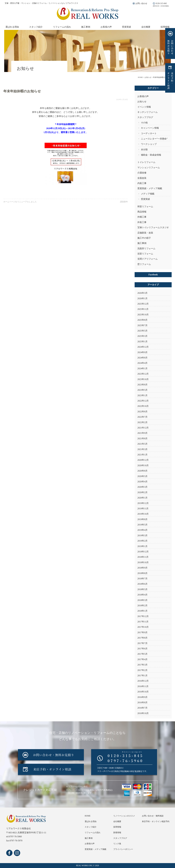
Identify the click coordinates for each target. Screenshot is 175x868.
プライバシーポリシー (123, 849)
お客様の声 (106, 27)
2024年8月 (142, 358)
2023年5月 (142, 390)
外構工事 (142, 217)
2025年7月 (142, 325)
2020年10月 (143, 465)
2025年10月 (143, 315)
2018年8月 (142, 573)
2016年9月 (142, 697)
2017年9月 (142, 632)
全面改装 (142, 178)
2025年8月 (142, 320)
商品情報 (142, 212)
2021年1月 (142, 455)
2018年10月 (143, 562)
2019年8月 (142, 519)
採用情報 (165, 27)
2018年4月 (142, 595)
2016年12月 (143, 681)
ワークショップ (149, 144)
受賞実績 (126, 27)
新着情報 (117, 833)
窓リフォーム (144, 264)
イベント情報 (144, 107)
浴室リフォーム (145, 254)
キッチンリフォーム (148, 112)
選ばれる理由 (12, 27)
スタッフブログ (145, 117)
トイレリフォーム (146, 162)
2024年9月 (142, 352)
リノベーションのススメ (124, 816)
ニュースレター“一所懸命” (154, 139)
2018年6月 (142, 584)
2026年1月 (142, 298)
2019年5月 (142, 525)
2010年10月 (143, 713)
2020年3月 (142, 487)
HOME (88, 816)
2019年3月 (142, 535)
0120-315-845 (161, 3)
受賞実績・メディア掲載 (150, 188)
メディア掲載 (148, 194)
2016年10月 (143, 692)
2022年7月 (142, 417)
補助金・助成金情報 (151, 155)
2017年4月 (142, 659)
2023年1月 (142, 395)
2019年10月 (143, 514)
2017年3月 (142, 665)
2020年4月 (142, 482)
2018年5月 (142, 589)
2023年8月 (142, 385)
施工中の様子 (144, 238)
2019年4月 (142, 530)
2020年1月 (142, 498)
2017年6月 (142, 649)
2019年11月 (143, 509)
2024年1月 (142, 368)
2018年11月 (143, 557)
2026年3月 (142, 293)
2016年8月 (142, 702)
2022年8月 (142, 412)
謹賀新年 (124, 202)
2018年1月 (142, 611)
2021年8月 (142, 438)
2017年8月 (142, 638)
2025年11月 (143, 309)
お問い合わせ (141, 3)
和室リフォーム (145, 207)
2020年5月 (142, 476)
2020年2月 (142, 492)
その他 (144, 123)
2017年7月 (142, 643)
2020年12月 (143, 460)
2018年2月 (142, 605)
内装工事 (142, 183)
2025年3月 (142, 336)
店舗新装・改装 (145, 233)
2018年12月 (143, 552)
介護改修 (142, 173)
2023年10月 (143, 379)
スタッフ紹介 (36, 27)
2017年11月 (143, 622)
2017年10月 (143, 627)
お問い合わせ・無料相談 (153, 816)
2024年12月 (143, 347)
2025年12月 (143, 304)
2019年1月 (142, 546)
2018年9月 (142, 568)
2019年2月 (142, 541)
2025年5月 (142, 331)
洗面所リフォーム (146, 248)
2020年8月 (142, 471)
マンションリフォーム (149, 167)
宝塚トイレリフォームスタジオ (153, 227)
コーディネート (149, 133)
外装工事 (142, 222)
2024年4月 (142, 363)
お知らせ (142, 102)
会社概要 (146, 27)
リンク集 (117, 844)
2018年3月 (142, 600)
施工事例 (86, 27)
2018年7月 (142, 579)
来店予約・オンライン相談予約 (156, 821)
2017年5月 (142, 654)
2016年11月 (143, 686)
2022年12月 (143, 401)
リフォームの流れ (62, 27)
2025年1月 (142, 342)
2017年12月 (143, 616)
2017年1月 (142, 676)
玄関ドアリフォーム (148, 259)
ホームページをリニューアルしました (20, 202)
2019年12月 (143, 503)
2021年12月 (143, 428)
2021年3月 (142, 449)
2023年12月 (143, 374)
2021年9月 (142, 433)
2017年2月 (142, 670)
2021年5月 (142, 444)
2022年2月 (142, 422)
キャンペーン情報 (150, 128)
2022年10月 (143, 406)
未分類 (144, 150)
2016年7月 (142, 708)
